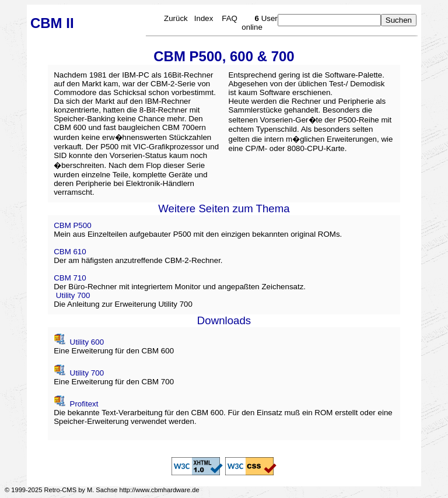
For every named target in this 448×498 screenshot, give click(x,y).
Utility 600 (86, 342)
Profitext (83, 404)
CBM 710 (70, 278)
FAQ (230, 18)
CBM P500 (72, 225)
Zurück (176, 18)
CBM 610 (70, 252)
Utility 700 (73, 295)
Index (204, 18)
